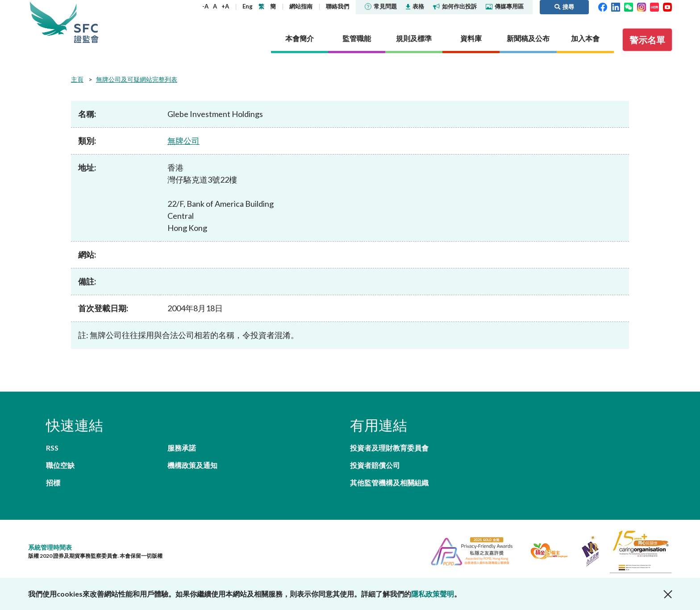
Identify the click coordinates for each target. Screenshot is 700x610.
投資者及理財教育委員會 (389, 448)
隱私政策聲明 (433, 594)
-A (205, 6)
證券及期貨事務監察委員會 (86, 22)
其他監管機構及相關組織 (389, 483)
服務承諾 (182, 448)
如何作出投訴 (455, 6)
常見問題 (381, 6)
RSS (52, 448)
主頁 (77, 79)
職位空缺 (60, 465)
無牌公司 (183, 141)
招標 (53, 483)
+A (225, 6)
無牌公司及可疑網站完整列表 (137, 79)
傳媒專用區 (505, 6)
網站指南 (301, 6)
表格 (415, 6)
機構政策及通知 (192, 465)
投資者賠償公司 (375, 465)
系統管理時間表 (50, 547)
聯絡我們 (337, 6)
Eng (248, 6)
